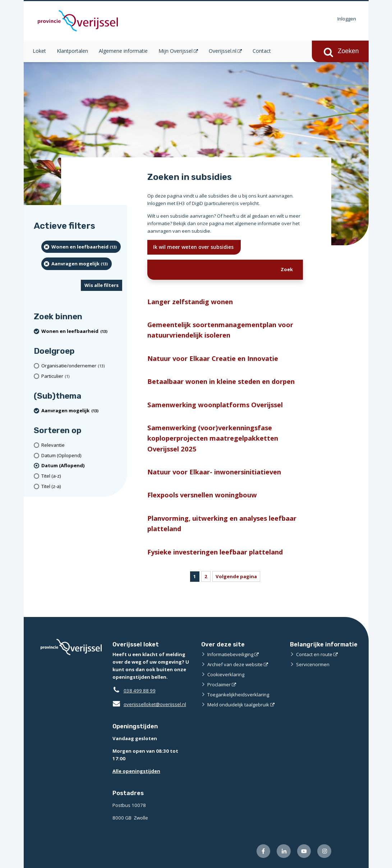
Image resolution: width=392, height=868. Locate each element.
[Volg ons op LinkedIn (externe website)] (284, 851)
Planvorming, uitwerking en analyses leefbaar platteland (222, 523)
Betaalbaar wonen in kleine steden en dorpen (221, 381)
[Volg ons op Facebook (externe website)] (264, 851)
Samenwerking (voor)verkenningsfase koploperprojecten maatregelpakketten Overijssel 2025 (213, 438)
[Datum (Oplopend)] (82, 456)
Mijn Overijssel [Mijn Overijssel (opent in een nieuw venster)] (176, 51)
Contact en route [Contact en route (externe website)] (314, 654)
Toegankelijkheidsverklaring (238, 695)
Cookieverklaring (226, 674)
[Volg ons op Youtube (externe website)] (304, 851)
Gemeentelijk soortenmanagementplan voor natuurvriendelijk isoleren (220, 330)
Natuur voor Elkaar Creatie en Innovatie (213, 358)
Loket (39, 51)
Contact (262, 51)
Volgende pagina (236, 576)
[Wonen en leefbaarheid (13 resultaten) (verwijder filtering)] (81, 247)
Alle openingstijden (136, 771)
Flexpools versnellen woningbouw (202, 495)
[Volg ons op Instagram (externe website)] (324, 851)
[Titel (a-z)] (82, 476)
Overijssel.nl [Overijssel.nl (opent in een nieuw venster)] (223, 51)
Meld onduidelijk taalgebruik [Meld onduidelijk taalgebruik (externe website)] (238, 705)
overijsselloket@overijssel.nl (149, 704)
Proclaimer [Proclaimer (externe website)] (219, 684)
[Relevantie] (82, 445)
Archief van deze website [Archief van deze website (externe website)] (235, 664)
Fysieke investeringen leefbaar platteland (215, 552)
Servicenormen (313, 664)
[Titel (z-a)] (82, 486)
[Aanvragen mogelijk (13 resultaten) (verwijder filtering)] (77, 264)
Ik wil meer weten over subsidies (194, 247)
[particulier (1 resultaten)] (82, 376)
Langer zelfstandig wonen (190, 301)
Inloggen (347, 19)
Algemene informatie (123, 51)
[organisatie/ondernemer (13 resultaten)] (82, 366)
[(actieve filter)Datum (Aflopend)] (82, 466)
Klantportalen (72, 51)
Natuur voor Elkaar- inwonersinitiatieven (214, 472)
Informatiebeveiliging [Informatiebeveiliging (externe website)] (230, 654)
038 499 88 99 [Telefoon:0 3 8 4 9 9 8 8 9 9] (140, 691)
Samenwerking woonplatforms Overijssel (215, 405)
